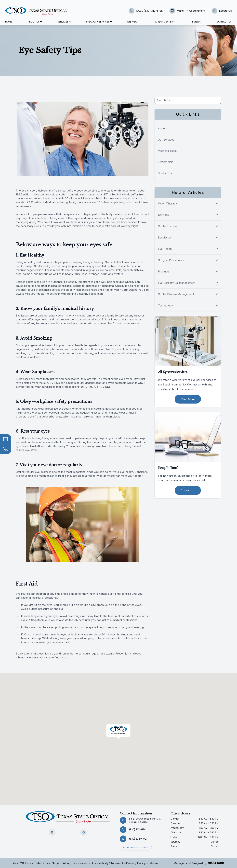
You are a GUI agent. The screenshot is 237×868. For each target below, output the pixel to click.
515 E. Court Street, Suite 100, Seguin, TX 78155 (145, 820)
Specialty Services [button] (99, 22)
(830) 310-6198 (137, 829)
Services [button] (64, 22)
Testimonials (165, 162)
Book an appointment (136, 847)
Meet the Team (167, 151)
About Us (164, 128)
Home (9, 22)
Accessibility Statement (107, 863)
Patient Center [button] (164, 22)
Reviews (196, 22)
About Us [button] (35, 22)
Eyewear (133, 22)
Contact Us (224, 22)
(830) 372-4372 (138, 839)
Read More (188, 399)
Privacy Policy (136, 863)
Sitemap (154, 863)
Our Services (166, 140)
